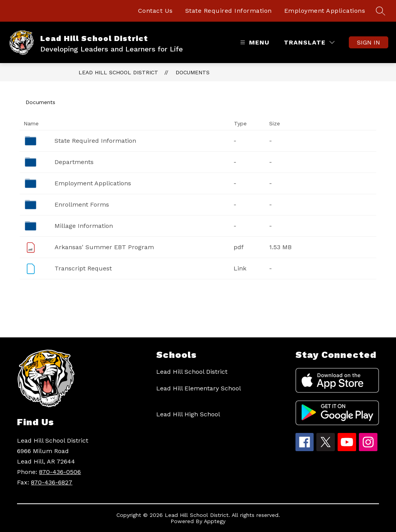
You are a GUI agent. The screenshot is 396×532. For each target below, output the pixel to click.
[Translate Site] (309, 42)
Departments (74, 162)
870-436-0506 (60, 472)
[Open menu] (254, 42)
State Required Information (229, 11)
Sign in (369, 42)
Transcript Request (83, 268)
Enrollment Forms (82, 204)
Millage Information (84, 226)
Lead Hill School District (118, 72)
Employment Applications (325, 11)
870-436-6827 (52, 482)
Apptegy (215, 521)
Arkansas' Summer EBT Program (104, 247)
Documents (193, 72)
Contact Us (155, 11)
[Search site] (381, 11)
